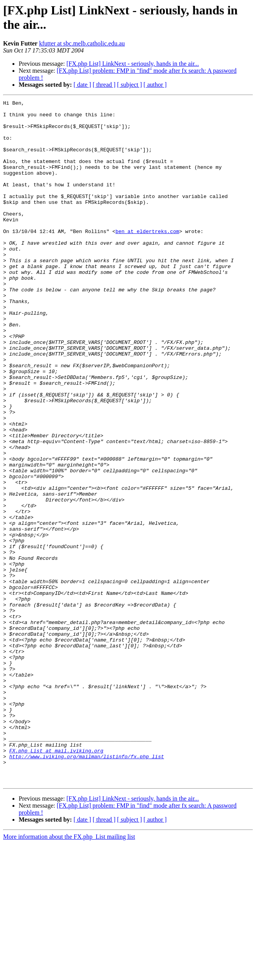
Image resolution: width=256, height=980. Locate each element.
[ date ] (82, 85)
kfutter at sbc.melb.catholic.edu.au (82, 43)
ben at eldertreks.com (147, 258)
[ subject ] (130, 85)
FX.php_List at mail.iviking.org (56, 881)
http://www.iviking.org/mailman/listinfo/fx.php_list (87, 888)
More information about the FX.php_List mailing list (69, 973)
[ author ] (155, 85)
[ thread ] (104, 85)
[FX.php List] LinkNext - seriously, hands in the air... (133, 64)
